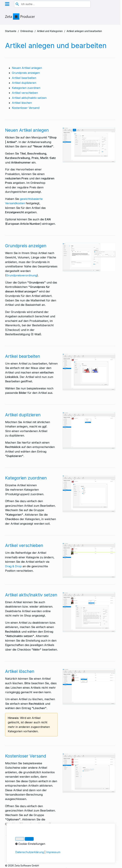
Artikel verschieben (25, 93)
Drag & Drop (13, 566)
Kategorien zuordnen (26, 88)
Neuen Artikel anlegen (27, 68)
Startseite (11, 31)
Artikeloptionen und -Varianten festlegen (39, 845)
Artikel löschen (22, 103)
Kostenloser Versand (26, 108)
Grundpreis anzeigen (26, 73)
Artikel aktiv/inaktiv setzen (29, 98)
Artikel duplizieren (24, 83)
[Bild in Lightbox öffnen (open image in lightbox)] (89, 145)
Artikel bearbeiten (24, 78)
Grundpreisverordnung (21, 275)
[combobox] (52, 4)
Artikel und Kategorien (50, 31)
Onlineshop (27, 31)
